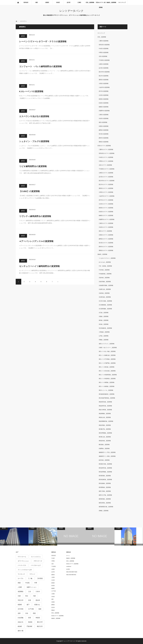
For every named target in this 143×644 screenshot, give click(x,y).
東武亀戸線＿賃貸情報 (105, 429)
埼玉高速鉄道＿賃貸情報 (105, 328)
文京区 (53, 580)
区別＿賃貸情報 (90, 2)
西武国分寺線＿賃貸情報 (105, 464)
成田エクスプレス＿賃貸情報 (107, 344)
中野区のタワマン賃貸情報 (106, 161)
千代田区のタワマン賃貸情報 (107, 169)
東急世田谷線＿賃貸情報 (105, 402)
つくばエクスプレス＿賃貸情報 (107, 258)
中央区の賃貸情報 (104, 49)
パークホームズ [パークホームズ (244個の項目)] (36, 565)
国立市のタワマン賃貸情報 (106, 184)
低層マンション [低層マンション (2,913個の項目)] (32, 587)
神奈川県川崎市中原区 (72, 572)
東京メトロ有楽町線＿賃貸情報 (107, 379)
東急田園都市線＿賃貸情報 (106, 421)
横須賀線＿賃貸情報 (104, 445)
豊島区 (53, 610)
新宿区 (47, 2)
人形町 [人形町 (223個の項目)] (20, 587)
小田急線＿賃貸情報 (104, 332)
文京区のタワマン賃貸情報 (106, 204)
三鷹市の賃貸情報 (104, 41)
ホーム (68, 556)
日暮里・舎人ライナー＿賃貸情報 (108, 348)
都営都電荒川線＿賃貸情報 (106, 507)
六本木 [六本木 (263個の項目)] (38, 591)
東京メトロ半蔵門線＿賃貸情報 (107, 363)
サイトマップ (122, 2)
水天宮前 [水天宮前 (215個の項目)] (21, 609)
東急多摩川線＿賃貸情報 (105, 406)
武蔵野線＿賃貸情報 (104, 449)
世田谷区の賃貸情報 (104, 45)
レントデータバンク (71, 11)
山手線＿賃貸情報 (104, 336)
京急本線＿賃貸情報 (104, 278)
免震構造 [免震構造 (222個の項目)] (21, 591)
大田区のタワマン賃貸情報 (106, 192)
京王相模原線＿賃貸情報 (105, 305)
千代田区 (54, 566)
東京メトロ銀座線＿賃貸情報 (107, 386)
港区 (37, 2)
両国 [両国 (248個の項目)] (19, 583)
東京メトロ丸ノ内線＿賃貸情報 (107, 351)
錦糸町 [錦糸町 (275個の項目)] (20, 626)
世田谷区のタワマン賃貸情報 (107, 153)
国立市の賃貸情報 (104, 76)
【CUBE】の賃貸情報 (29, 191)
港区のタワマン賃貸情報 (105, 231)
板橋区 (53, 588)
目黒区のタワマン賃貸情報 (106, 235)
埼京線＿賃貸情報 (104, 324)
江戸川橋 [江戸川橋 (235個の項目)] (31, 609)
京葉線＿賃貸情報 (104, 316)
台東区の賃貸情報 (104, 64)
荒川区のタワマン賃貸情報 (106, 243)
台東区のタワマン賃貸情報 (106, 173)
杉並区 (53, 586)
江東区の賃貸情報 (104, 115)
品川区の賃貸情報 (104, 68)
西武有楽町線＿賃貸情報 (105, 480)
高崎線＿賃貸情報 (104, 511)
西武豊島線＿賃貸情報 (105, 487)
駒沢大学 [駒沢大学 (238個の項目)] (40, 626)
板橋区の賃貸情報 (104, 107)
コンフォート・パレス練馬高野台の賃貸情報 (40, 66)
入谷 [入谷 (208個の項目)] (29, 591)
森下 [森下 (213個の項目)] (28, 605)
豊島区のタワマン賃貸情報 (106, 250)
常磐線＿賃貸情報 (104, 340)
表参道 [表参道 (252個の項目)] (30, 622)
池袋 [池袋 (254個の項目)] (40, 609)
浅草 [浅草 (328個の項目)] (19, 613)
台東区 (53, 569)
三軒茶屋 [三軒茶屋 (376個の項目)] (40, 578)
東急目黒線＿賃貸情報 (105, 425)
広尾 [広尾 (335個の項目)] (29, 600)
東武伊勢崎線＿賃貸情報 (105, 433)
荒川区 (53, 607)
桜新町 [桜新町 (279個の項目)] (20, 605)
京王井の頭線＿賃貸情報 (105, 301)
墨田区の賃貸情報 (104, 80)
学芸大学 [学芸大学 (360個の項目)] (21, 600)
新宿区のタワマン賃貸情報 (106, 208)
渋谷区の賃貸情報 (104, 118)
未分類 (68, 569)
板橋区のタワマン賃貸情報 (106, 215)
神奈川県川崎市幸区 (71, 575)
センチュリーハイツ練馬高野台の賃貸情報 (39, 266)
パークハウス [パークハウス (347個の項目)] (22, 565)
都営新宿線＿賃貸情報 (105, 499)
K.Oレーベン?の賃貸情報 (31, 91)
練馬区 (23, 36)
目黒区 (53, 602)
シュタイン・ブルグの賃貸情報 (34, 141)
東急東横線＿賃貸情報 (105, 414)
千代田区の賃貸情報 (104, 60)
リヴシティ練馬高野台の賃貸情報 (35, 216)
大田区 (53, 577)
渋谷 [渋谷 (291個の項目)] (27, 613)
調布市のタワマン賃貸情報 (106, 247)
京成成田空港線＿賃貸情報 (106, 285)
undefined (69, 566)
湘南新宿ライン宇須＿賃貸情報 (107, 452)
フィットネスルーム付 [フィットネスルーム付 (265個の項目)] (25, 570)
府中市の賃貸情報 (104, 91)
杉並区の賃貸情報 (104, 103)
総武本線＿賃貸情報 (104, 460)
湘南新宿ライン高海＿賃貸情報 (107, 456)
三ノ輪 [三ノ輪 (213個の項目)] (30, 578)
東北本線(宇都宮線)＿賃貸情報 (107, 398)
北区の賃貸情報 (103, 56)
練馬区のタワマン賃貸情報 (106, 239)
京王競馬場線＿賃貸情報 (105, 309)
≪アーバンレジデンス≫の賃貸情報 (36, 241)
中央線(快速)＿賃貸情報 (105, 274)
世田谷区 (26, 2)
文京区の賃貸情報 (104, 95)
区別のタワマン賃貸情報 (101, 3)
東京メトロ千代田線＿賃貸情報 (107, 359)
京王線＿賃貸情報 (104, 313)
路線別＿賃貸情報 (111, 2)
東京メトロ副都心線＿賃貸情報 (107, 355)
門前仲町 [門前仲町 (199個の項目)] (29, 626)
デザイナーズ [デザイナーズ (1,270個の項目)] (38, 561)
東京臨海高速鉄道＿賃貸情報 (107, 394)
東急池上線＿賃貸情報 (105, 417)
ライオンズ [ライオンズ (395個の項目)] (21, 574)
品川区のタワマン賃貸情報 (106, 177)
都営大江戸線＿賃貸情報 (105, 495)
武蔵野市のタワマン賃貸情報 (107, 219)
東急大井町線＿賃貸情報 (105, 410)
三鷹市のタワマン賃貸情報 (106, 150)
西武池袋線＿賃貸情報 (105, 483)
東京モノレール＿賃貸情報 (106, 390)
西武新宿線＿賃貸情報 (105, 476)
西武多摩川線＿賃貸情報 (105, 468)
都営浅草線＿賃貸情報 (105, 503)
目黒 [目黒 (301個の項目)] (29, 618)
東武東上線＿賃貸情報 (105, 437)
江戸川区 (54, 591)
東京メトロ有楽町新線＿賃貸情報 (108, 375)
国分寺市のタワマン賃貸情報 (107, 181)
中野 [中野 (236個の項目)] (36, 583)
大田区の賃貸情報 (104, 84)
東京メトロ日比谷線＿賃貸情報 (107, 371)
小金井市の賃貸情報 (104, 87)
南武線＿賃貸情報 (104, 320)
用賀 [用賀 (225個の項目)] (34, 613)
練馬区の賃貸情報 (104, 130)
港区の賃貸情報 (103, 122)
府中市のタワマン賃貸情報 (106, 200)
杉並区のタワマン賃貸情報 (106, 212)
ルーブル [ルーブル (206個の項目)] (21, 578)
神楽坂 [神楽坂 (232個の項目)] (38, 618)
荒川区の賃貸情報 (104, 134)
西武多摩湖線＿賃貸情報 (105, 472)
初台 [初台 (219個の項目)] (27, 596)
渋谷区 (58, 2)
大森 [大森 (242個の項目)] (34, 596)
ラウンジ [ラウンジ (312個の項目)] (32, 574)
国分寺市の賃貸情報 (104, 72)
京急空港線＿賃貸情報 (105, 282)
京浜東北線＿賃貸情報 (105, 297)
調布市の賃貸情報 (104, 138)
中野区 (53, 561)
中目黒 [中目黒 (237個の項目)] (27, 583)
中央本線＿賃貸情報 (104, 270)
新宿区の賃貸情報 (104, 99)
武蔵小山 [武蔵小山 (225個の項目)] (37, 605)
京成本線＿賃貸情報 (104, 293)
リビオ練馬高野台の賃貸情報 (33, 166)
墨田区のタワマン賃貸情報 (106, 188)
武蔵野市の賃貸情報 (104, 111)
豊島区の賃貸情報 (104, 142)
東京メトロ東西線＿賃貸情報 (107, 382)
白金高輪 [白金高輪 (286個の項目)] (21, 618)
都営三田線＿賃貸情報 (105, 491)
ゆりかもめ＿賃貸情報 (105, 262)
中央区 (53, 558)
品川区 (69, 2)
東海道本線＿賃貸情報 (105, 441)
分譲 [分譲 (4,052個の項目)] (19, 596)
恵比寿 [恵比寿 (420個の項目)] (38, 600)
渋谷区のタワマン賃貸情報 (106, 227)
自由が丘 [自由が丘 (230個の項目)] (21, 622)
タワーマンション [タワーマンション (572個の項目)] (23, 561)
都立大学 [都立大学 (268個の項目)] (40, 622)
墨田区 (53, 575)
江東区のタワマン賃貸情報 (106, 223)
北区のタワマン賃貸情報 (105, 165)
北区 (53, 564)
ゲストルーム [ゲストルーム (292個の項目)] (22, 557)
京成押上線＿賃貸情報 (105, 289)
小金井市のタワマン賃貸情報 (107, 196)
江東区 (79, 2)
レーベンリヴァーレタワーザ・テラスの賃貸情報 (43, 41)
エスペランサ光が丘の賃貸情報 (34, 116)
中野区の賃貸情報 (104, 53)
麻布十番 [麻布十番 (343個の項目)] (21, 631)
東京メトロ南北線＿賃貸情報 (107, 367)
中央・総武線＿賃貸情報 (105, 266)
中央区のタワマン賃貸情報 (106, 157)
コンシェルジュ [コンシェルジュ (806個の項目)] (36, 557)
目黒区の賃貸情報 (104, 126)
